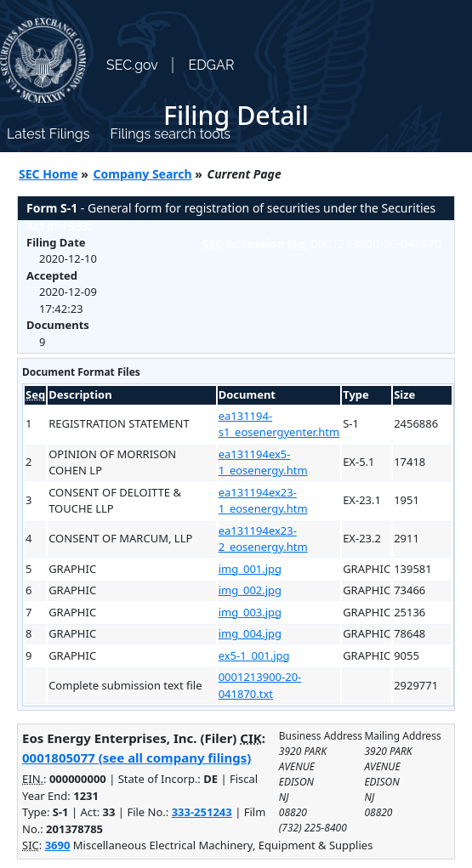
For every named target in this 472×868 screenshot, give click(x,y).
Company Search (143, 174)
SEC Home (48, 174)
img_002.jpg (250, 590)
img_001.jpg (250, 569)
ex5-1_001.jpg (254, 655)
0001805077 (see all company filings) (136, 757)
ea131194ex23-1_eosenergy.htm (263, 501)
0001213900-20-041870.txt (260, 685)
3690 (58, 845)
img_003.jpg (250, 612)
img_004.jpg (250, 633)
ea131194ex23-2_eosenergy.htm (263, 539)
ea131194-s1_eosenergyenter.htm (279, 424)
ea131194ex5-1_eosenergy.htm (263, 462)
